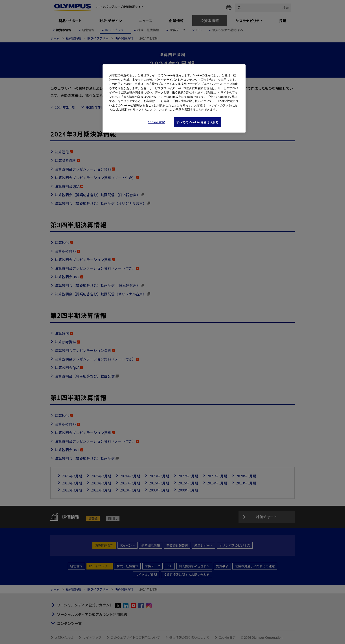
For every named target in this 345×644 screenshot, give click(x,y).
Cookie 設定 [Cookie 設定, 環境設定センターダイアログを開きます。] (156, 122)
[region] (174, 98)
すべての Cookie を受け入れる (198, 122)
